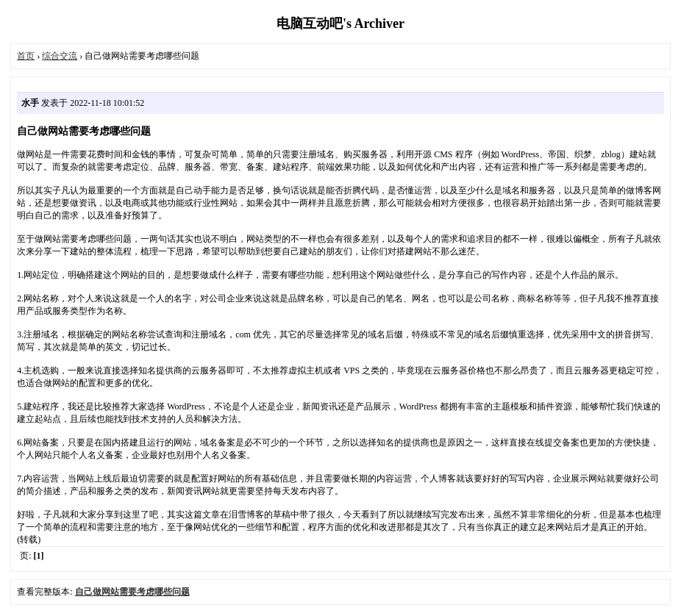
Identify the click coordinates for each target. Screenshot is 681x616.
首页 (26, 56)
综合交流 (60, 56)
